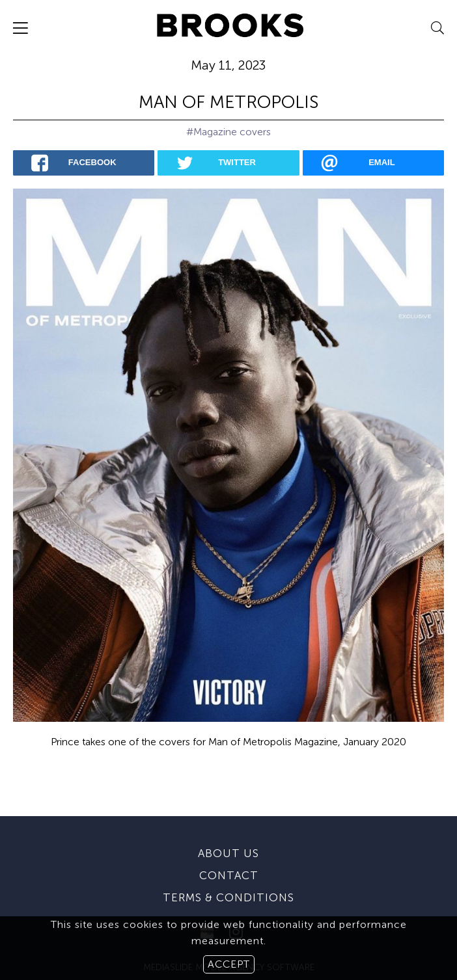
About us (228, 831)
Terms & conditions (228, 875)
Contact (229, 853)
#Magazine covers (228, 132)
